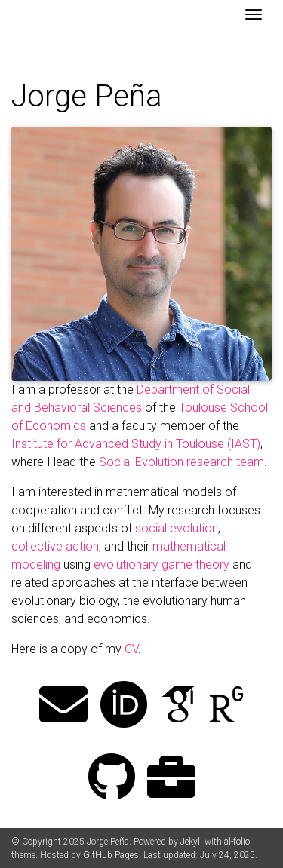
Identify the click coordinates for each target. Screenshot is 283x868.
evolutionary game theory (161, 564)
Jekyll (191, 842)
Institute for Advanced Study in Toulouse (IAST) (136, 444)
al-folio (237, 842)
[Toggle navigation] (254, 16)
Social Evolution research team (181, 462)
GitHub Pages (111, 855)
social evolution (177, 528)
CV (131, 649)
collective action (55, 546)
